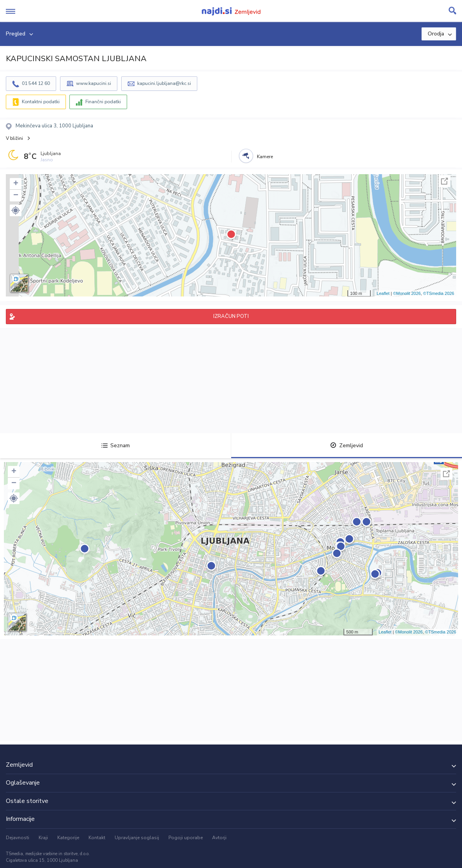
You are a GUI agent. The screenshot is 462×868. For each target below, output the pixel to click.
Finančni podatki (103, 102)
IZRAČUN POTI (231, 316)
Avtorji (219, 838)
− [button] (16, 196)
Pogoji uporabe (186, 838)
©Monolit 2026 (407, 293)
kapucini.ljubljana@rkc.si (164, 83)
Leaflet (383, 293)
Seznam (116, 445)
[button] (16, 210)
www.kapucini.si (94, 83)
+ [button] (16, 184)
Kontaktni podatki (41, 102)
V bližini (14, 138)
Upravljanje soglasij (137, 838)
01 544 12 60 (36, 83)
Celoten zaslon (444, 181)
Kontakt (97, 838)
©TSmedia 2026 (439, 293)
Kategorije (68, 838)
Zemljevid (347, 445)
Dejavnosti (18, 838)
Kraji (43, 838)
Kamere (265, 157)
